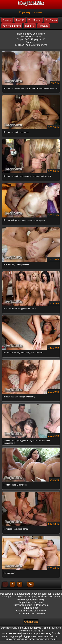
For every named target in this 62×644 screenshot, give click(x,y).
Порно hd (31, 42)
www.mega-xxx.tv (31, 36)
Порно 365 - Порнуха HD (31, 39)
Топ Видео (51, 20)
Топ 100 (20, 20)
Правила (43, 26)
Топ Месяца (35, 20)
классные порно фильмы (31, 613)
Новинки (30, 26)
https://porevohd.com (31, 602)
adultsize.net (31, 608)
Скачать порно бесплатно (31, 611)
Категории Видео (12, 26)
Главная (7, 20)
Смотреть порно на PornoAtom (31, 605)
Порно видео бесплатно (31, 34)
